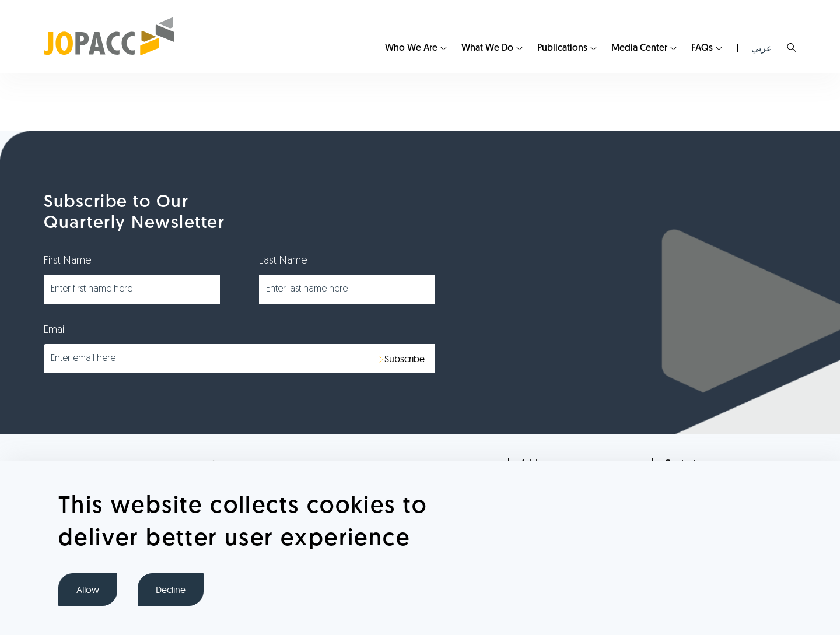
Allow (88, 590)
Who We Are (411, 48)
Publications (562, 48)
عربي (762, 48)
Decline (171, 590)
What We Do (487, 48)
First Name (68, 261)
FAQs (702, 48)
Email (55, 330)
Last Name (283, 261)
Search (792, 48)
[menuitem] (416, 48)
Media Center (639, 48)
